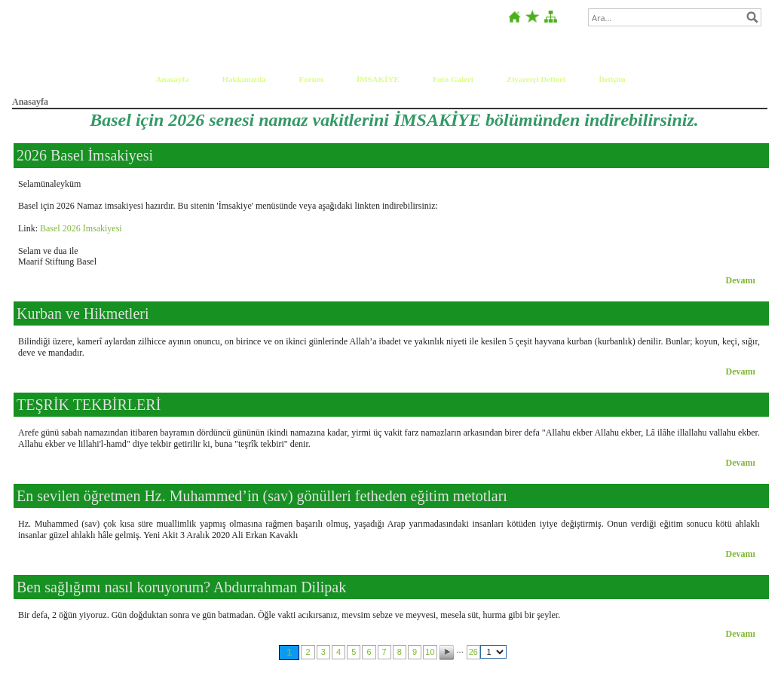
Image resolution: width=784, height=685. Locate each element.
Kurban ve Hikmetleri (83, 313)
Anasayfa (172, 79)
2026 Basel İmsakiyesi (85, 155)
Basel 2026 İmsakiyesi (81, 228)
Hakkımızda (243, 79)
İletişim (612, 79)
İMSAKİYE (378, 79)
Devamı (741, 280)
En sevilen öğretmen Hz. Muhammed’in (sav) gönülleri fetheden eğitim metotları (262, 496)
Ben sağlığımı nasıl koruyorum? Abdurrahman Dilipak (181, 587)
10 (430, 652)
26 (473, 652)
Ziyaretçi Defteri (536, 79)
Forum (311, 79)
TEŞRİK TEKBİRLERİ (89, 405)
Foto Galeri (453, 79)
